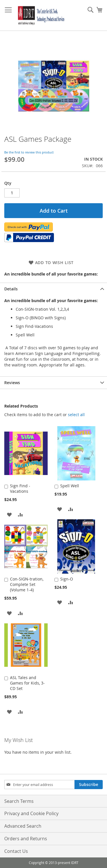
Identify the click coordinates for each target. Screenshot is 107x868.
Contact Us (16, 851)
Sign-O (67, 579)
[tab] (53, 289)
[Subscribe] (89, 785)
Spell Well (70, 486)
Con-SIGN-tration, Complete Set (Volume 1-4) (27, 584)
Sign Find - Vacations (20, 488)
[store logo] (40, 15)
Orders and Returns (26, 839)
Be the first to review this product (29, 152)
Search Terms (19, 801)
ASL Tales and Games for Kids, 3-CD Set (27, 683)
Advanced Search (23, 826)
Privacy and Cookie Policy (31, 813)
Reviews (12, 383)
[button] (9, 514)
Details (11, 289)
